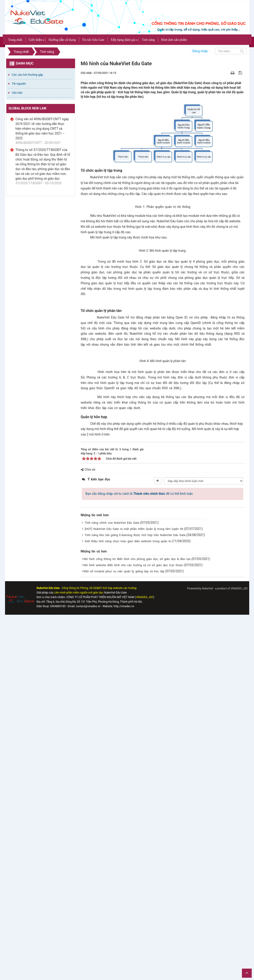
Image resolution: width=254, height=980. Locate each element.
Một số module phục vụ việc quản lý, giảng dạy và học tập (124, 937)
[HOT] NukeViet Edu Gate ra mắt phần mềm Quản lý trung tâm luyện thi (134, 894)
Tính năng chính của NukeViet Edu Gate (112, 888)
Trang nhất (15, 40)
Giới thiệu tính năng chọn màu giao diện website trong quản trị (128, 907)
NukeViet (207, 954)
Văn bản (17, 93)
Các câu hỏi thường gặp (27, 75)
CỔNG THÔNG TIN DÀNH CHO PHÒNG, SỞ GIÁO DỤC (199, 24)
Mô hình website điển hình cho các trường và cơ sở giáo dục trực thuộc (133, 931)
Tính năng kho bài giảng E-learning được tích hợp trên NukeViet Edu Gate (135, 901)
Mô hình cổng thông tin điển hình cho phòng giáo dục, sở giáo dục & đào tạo (137, 924)
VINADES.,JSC (239, 954)
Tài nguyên (19, 84)
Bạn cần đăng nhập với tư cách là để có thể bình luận (139, 859)
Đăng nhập (200, 51)
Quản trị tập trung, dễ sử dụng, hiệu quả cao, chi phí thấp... (199, 30)
